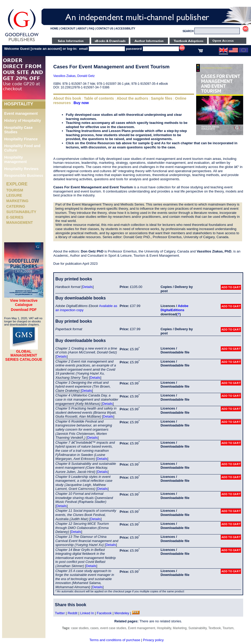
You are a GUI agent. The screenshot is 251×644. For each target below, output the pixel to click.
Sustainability (21, 212)
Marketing (17, 201)
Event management (21, 113)
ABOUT (82, 29)
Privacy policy (153, 640)
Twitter (60, 613)
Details (87, 287)
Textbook (214, 628)
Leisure (14, 195)
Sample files (162, 98)
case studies (80, 628)
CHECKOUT (68, 29)
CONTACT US (105, 29)
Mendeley (122, 613)
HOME (54, 29)
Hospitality (164, 628)
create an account (46, 49)
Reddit (73, 613)
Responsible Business (24, 176)
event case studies (113, 628)
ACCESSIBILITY (125, 29)
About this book (67, 98)
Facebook (104, 613)
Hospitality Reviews (21, 169)
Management (20, 222)
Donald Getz (86, 76)
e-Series (15, 217)
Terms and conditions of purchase (115, 640)
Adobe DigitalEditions (174, 308)
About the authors (133, 98)
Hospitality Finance (21, 139)
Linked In (87, 613)
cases (94, 628)
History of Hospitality (23, 121)
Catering (16, 206)
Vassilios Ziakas (64, 76)
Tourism (15, 190)
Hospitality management (15, 160)
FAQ (92, 29)
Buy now (81, 103)
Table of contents (99, 98)
